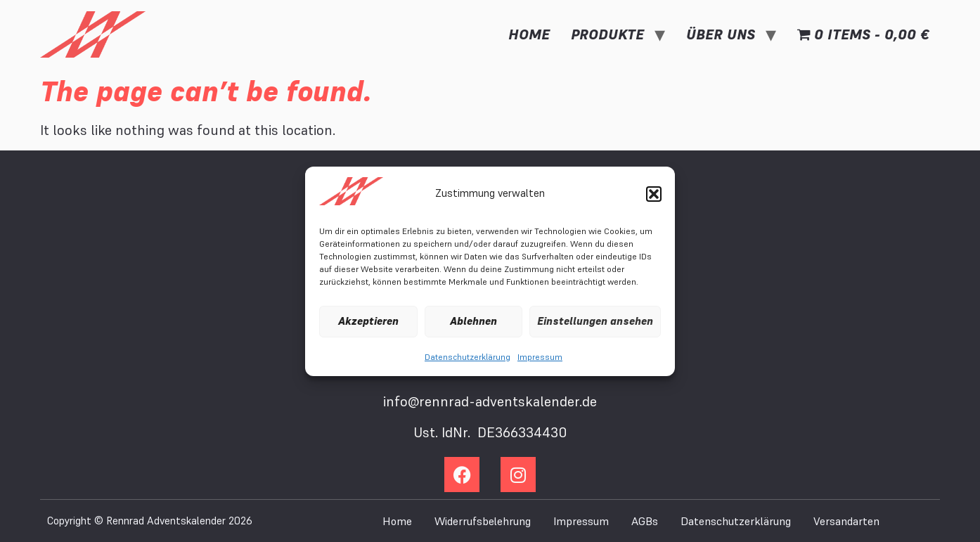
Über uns (721, 34)
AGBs (645, 521)
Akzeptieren (368, 321)
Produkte (607, 34)
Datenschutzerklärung (468, 357)
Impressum (540, 357)
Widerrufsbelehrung (483, 521)
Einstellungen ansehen (595, 321)
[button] (654, 194)
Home (529, 34)
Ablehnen (473, 321)
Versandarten (846, 521)
